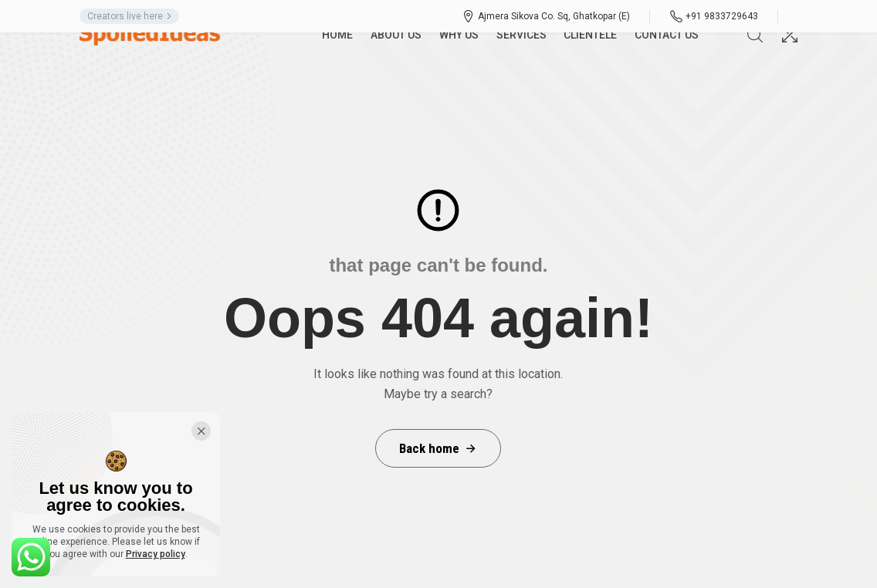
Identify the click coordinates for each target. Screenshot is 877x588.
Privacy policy (156, 554)
